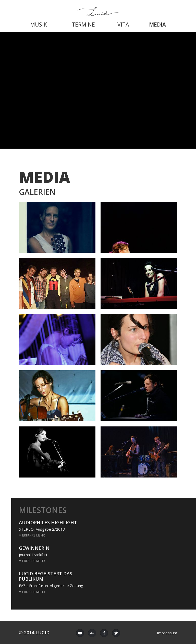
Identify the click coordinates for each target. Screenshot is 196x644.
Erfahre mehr (34, 535)
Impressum (167, 633)
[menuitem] (39, 24)
